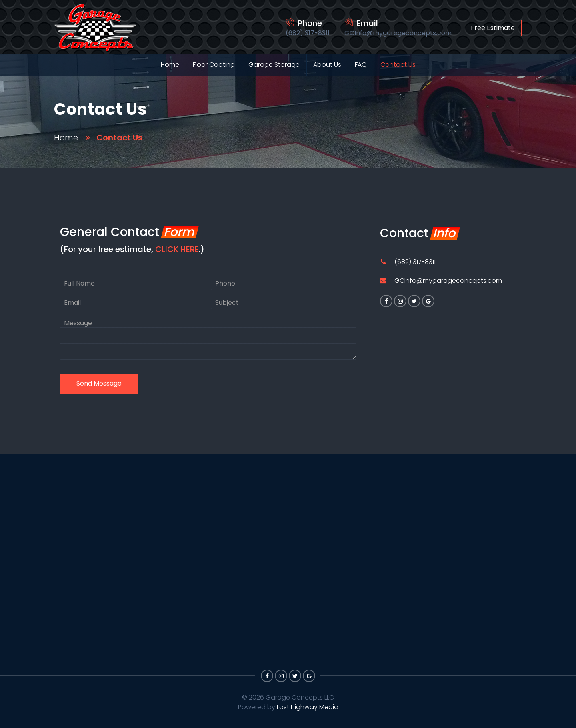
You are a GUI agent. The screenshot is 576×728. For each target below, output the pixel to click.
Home (170, 65)
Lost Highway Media (308, 707)
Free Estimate (493, 28)
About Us (327, 65)
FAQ (361, 65)
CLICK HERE (177, 249)
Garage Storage (274, 65)
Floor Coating (214, 65)
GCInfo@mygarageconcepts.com (448, 282)
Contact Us (398, 65)
